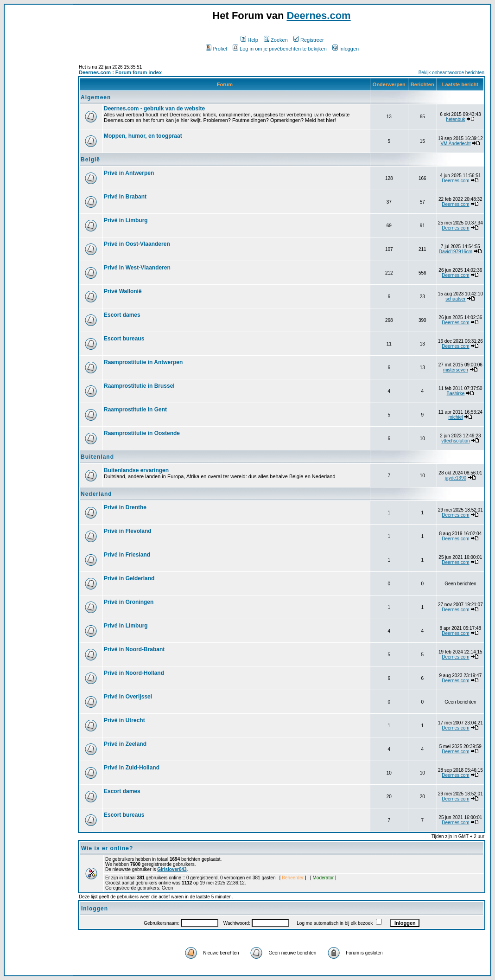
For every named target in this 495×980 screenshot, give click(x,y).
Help (249, 40)
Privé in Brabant (125, 197)
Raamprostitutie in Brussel (139, 386)
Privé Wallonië (123, 291)
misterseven (456, 370)
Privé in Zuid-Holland (132, 768)
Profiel (216, 49)
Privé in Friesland (127, 555)
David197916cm (456, 252)
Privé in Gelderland (129, 578)
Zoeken (276, 40)
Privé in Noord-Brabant (134, 649)
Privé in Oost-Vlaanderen (137, 244)
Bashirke (455, 394)
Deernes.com (318, 16)
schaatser (455, 299)
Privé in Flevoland (128, 531)
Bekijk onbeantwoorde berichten (451, 73)
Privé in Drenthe (125, 507)
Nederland (96, 494)
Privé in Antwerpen (129, 173)
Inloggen (346, 49)
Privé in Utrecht (124, 720)
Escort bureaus (124, 339)
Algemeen (96, 97)
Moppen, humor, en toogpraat (143, 136)
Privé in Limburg (126, 220)
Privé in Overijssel (128, 697)
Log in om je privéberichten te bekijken (280, 49)
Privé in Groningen (129, 602)
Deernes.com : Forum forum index (120, 72)
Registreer (309, 40)
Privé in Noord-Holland (134, 673)
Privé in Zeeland (125, 744)
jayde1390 (456, 478)
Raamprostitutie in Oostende (142, 433)
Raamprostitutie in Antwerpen (143, 362)
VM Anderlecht (455, 144)
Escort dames (122, 315)
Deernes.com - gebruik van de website (154, 109)
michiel (455, 417)
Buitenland (97, 457)
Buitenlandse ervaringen (136, 470)
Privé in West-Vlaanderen (137, 268)
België (90, 160)
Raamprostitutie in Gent (135, 410)
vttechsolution (455, 441)
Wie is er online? (107, 848)
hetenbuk (455, 119)
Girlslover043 (172, 869)
